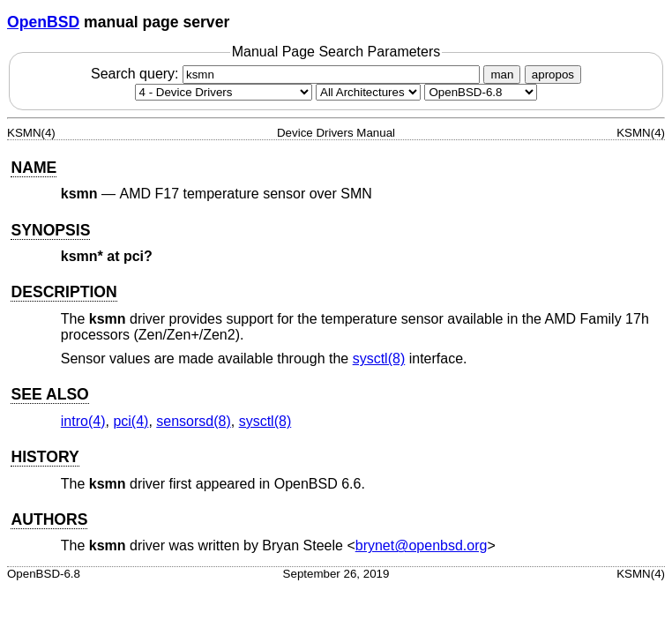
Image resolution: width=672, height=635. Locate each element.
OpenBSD (43, 22)
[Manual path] (481, 92)
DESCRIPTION (63, 292)
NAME (34, 168)
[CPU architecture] (368, 92)
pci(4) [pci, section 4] (131, 421)
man (502, 75)
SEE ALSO (49, 394)
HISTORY (45, 457)
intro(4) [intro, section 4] (83, 421)
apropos (553, 75)
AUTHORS (49, 519)
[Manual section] (224, 92)
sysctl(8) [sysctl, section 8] (379, 359)
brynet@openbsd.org (422, 545)
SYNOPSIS (50, 230)
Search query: (287, 74)
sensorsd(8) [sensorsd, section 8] (193, 421)
